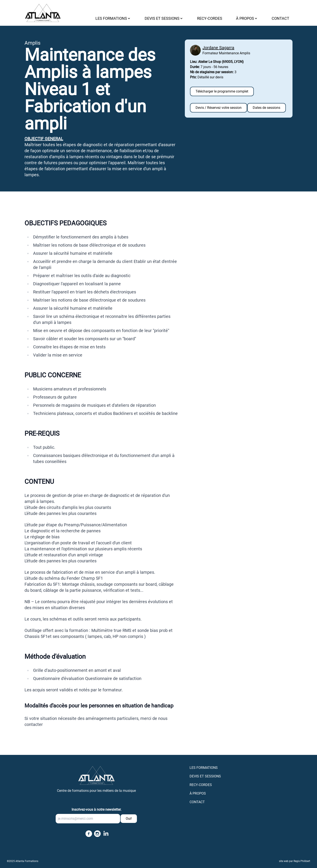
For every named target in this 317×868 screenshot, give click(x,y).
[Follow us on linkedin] (105, 834)
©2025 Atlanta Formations (23, 861)
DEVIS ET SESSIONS (205, 776)
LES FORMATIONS (204, 768)
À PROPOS (198, 793)
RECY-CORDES (210, 18)
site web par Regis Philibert (295, 861)
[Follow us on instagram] (96, 834)
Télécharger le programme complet (222, 91)
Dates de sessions (266, 108)
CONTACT (280, 18)
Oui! (129, 819)
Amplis (32, 43)
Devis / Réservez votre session (219, 108)
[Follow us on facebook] (88, 834)
